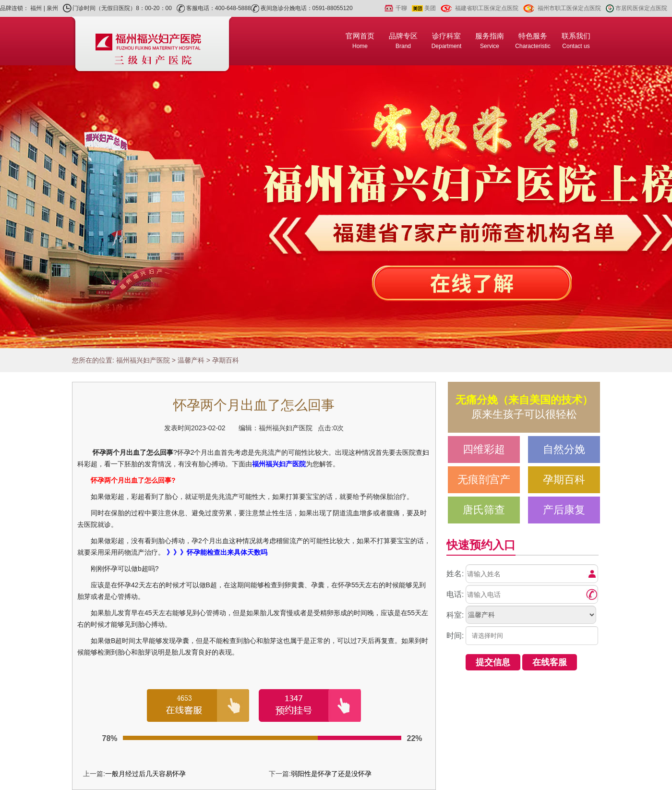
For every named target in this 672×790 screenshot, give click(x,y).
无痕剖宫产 (484, 480)
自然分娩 (564, 449)
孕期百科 (226, 360)
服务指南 (490, 41)
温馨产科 (191, 360)
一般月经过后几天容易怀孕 (145, 774)
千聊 (401, 8)
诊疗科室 (447, 41)
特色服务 (533, 41)
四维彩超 (484, 449)
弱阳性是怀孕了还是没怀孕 (331, 774)
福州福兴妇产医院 (143, 360)
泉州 (52, 8)
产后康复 (564, 510)
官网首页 (360, 41)
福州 (36, 8)
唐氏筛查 (484, 510)
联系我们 (576, 41)
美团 (430, 8)
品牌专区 (403, 41)
